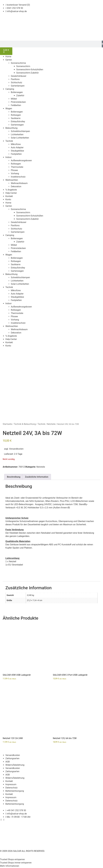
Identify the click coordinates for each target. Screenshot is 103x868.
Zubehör (20, 96)
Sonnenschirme (18, 63)
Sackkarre (16, 118)
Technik (9, 141)
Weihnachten (12, 180)
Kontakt (9, 196)
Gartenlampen (18, 86)
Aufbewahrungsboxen (21, 160)
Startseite (7, 424)
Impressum (11, 785)
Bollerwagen (17, 92)
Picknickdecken (18, 102)
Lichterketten (17, 134)
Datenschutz (11, 788)
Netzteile (51, 424)
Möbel (14, 99)
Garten (9, 60)
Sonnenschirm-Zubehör (28, 73)
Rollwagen (16, 115)
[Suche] (102, 44)
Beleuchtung (11, 128)
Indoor (9, 157)
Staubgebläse (17, 151)
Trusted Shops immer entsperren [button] (16, 863)
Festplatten (16, 154)
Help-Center (11, 193)
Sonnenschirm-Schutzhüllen (30, 70)
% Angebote (11, 190)
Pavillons (15, 79)
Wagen (9, 109)
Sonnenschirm (23, 66)
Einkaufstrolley (18, 121)
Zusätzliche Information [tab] (37, 477)
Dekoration (16, 186)
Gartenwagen (17, 125)
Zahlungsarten (12, 759)
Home (8, 57)
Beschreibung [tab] (14, 477)
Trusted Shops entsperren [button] (12, 860)
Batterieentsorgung (15, 791)
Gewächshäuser (19, 76)
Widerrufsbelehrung (15, 765)
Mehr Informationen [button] (10, 866)
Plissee (14, 170)
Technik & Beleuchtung (25, 424)
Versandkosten (16, 449)
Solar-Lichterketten (20, 138)
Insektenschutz (18, 177)
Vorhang (15, 173)
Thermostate (17, 167)
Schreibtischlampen (20, 131)
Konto (8, 199)
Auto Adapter (17, 147)
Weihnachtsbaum (19, 183)
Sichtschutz (16, 83)
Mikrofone (16, 144)
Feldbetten (16, 105)
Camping (10, 89)
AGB (8, 762)
